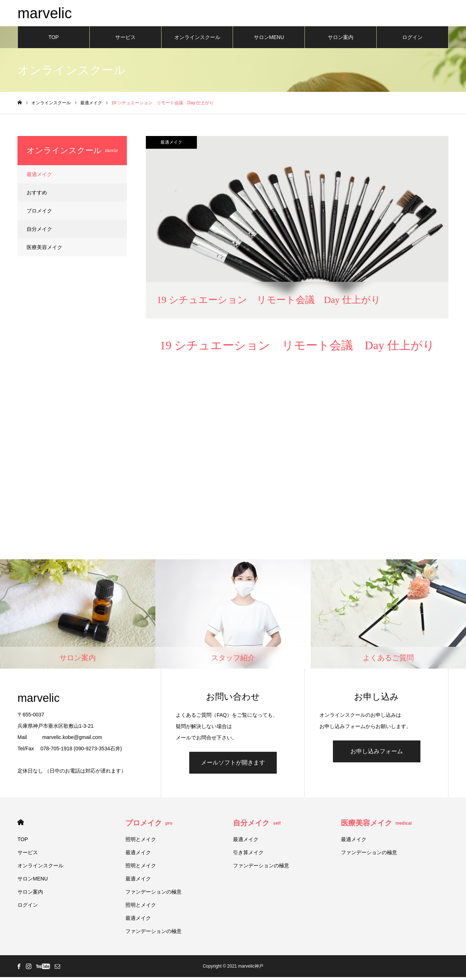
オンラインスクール (197, 40)
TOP (54, 40)
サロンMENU (269, 40)
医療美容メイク (44, 250)
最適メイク (171, 145)
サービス (125, 40)
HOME (21, 825)
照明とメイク (141, 842)
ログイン (412, 40)
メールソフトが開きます (233, 765)
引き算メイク (248, 855)
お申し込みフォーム (377, 754)
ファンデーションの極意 (154, 895)
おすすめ (37, 195)
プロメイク (39, 214)
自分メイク (39, 232)
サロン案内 (341, 40)
